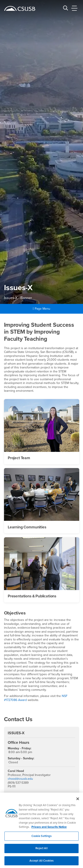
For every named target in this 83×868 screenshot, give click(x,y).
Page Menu (41, 309)
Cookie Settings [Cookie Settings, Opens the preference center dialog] (42, 838)
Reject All (41, 851)
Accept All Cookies (41, 863)
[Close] (78, 801)
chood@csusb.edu (20, 779)
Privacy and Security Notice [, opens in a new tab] (49, 829)
